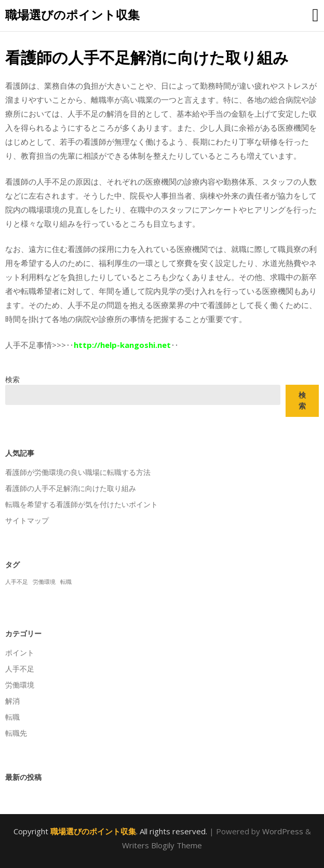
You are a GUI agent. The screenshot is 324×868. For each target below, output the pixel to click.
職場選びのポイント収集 (72, 15)
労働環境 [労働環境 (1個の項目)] (44, 582)
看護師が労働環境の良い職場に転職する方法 (78, 472)
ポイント (20, 653)
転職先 (16, 733)
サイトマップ (27, 520)
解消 (12, 701)
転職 (12, 717)
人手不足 (20, 669)
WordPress (283, 831)
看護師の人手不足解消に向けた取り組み (71, 488)
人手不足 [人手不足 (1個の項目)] (17, 582)
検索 (12, 379)
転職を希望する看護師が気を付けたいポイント (82, 504)
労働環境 (20, 685)
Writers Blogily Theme (162, 845)
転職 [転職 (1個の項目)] (66, 582)
